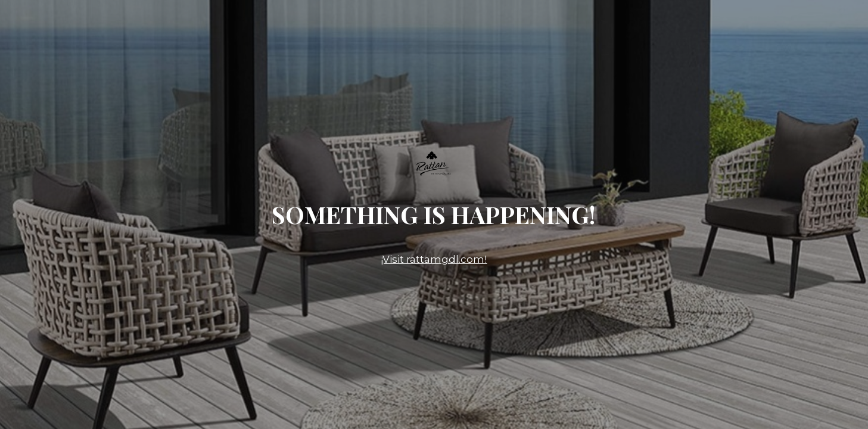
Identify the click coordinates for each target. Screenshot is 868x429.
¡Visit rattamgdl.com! (434, 259)
